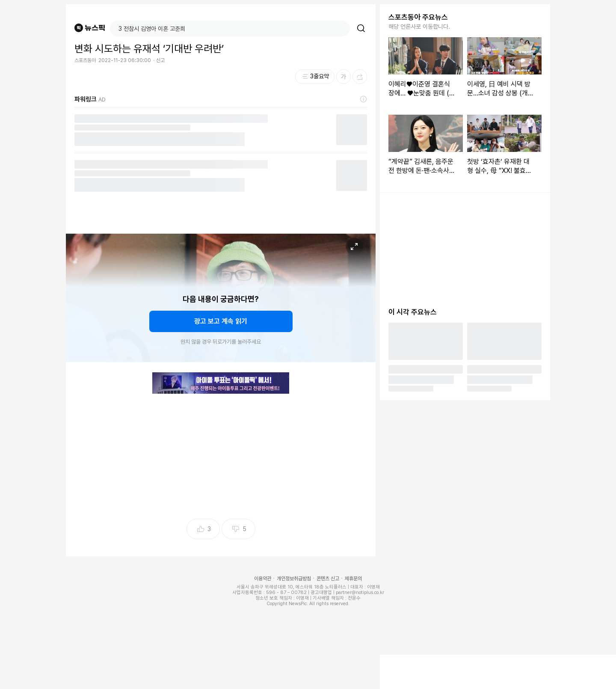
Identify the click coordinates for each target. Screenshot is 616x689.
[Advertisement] (221, 454)
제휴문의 (353, 579)
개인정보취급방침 (294, 579)
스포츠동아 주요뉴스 (418, 17)
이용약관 (263, 579)
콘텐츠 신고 (328, 579)
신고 (160, 60)
